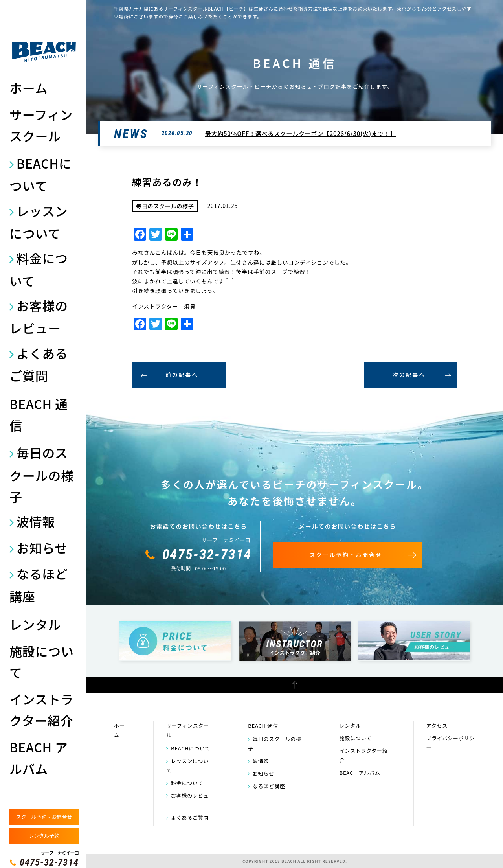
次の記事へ (409, 375)
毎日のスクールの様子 (42, 474)
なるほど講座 (39, 585)
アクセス (437, 725)
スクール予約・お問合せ (44, 817)
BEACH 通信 (39, 414)
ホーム (28, 88)
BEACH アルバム (39, 758)
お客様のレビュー (39, 317)
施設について (42, 662)
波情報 (36, 521)
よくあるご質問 (39, 364)
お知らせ (42, 548)
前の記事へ (182, 375)
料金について (39, 269)
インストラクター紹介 (41, 710)
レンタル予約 (44, 836)
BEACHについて (41, 174)
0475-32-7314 (49, 862)
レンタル (35, 624)
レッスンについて (39, 222)
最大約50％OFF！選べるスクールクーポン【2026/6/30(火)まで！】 (301, 133)
